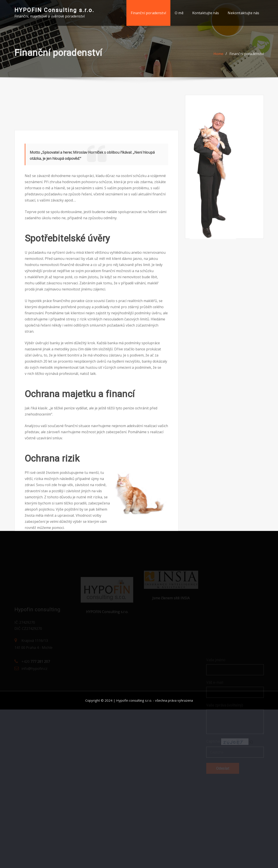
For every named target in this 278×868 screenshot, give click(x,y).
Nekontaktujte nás (243, 13)
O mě (179, 13)
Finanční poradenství (148, 13)
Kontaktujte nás (206, 13)
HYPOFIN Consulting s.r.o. (54, 10)
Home (218, 56)
